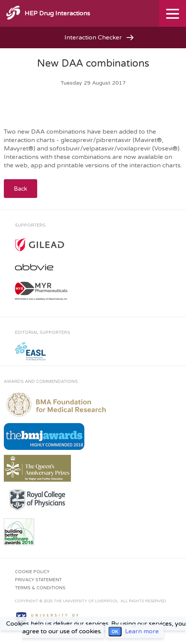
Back (21, 189)
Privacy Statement (38, 580)
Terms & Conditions (40, 588)
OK (115, 632)
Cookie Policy (32, 572)
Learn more (142, 631)
